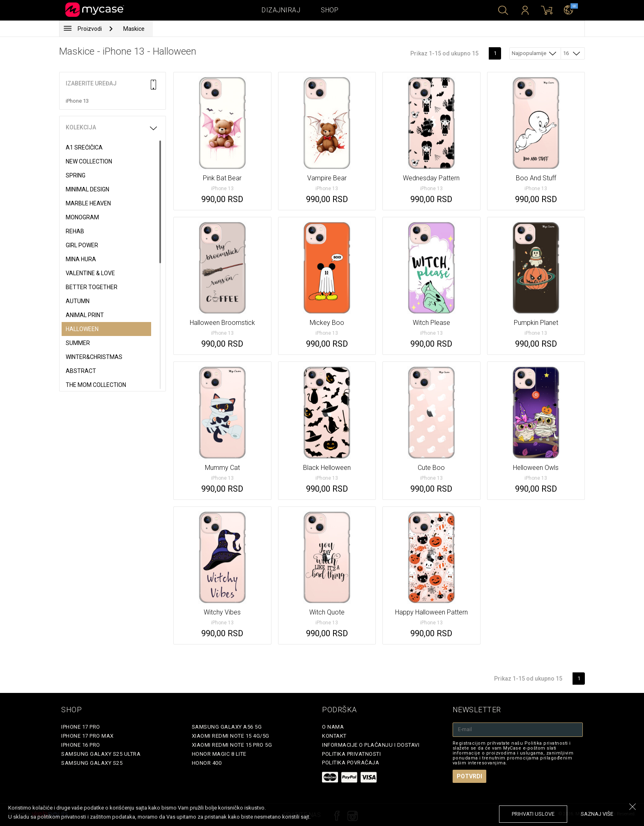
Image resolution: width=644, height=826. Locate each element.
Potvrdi (469, 776)
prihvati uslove (533, 814)
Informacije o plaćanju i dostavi (371, 745)
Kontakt (334, 736)
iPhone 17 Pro (81, 727)
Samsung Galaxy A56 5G (227, 727)
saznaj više (597, 814)
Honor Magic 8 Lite (219, 754)
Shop (330, 10)
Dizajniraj (281, 10)
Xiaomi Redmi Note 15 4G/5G (231, 736)
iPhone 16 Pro (81, 745)
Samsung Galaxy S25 (92, 763)
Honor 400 (207, 763)
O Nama (333, 727)
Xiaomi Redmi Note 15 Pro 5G (232, 745)
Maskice (134, 29)
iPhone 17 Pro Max (87, 736)
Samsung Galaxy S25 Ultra (101, 754)
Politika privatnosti (351, 754)
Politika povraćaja (351, 763)
